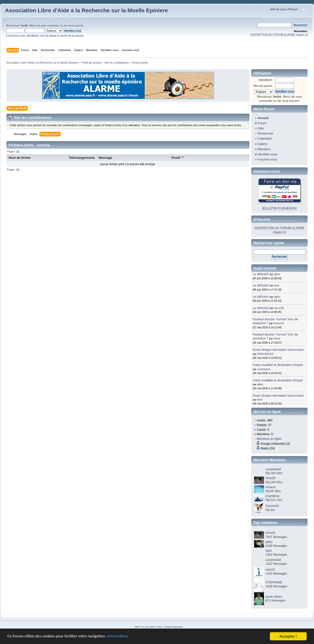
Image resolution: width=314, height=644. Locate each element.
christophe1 (264, 369)
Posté (178, 158)
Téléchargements (82, 158)
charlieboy (272, 496)
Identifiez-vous (267, 154)
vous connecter (50, 26)
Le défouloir (261, 274)
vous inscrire (75, 26)
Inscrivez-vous (267, 160)
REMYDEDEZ (266, 354)
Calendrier (265, 139)
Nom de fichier (20, 158)
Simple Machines (174, 627)
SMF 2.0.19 (141, 627)
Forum (262, 123)
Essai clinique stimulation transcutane (278, 350)
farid (277, 285)
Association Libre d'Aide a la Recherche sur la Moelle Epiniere (86, 10)
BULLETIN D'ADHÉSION (279, 208)
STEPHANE (274, 582)
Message (105, 158)
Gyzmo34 (272, 506)
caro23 (270, 570)
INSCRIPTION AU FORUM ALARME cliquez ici (279, 35)
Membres (264, 149)
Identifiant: (266, 80)
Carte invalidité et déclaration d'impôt (278, 365)
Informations (119, 638)
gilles (277, 274)
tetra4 (277, 338)
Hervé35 (279, 308)
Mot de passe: (263, 86)
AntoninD (279, 323)
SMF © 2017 (156, 627)
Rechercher (265, 134)
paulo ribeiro (274, 597)
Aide (261, 128)
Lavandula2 (273, 469)
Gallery (262, 144)
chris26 (270, 478)
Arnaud (270, 487)
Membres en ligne (269, 439)
